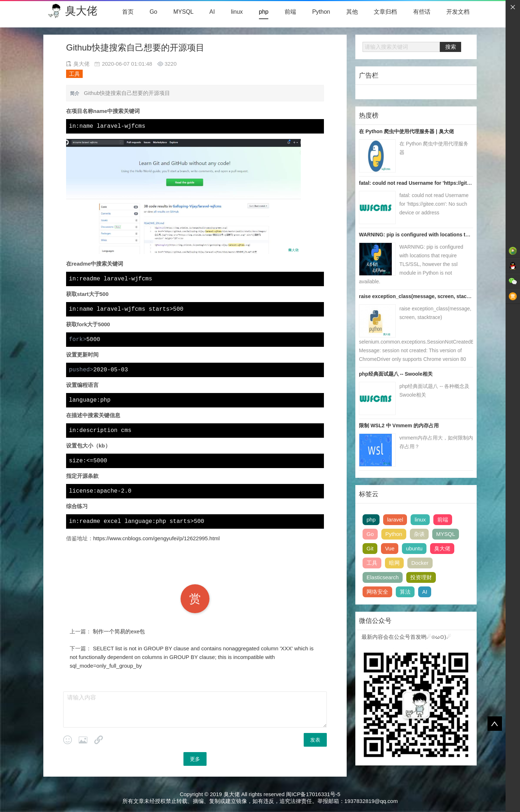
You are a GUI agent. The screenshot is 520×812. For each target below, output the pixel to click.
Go (153, 12)
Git (370, 548)
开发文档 (458, 12)
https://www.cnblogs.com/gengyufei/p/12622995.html (156, 538)
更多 (195, 759)
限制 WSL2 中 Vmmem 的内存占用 (399, 425)
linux (237, 12)
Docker (420, 563)
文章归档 (385, 12)
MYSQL (183, 12)
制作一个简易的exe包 (119, 631)
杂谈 (419, 534)
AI (212, 12)
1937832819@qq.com (371, 801)
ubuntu (414, 548)
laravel (395, 519)
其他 (352, 12)
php (264, 12)
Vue (390, 548)
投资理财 (421, 577)
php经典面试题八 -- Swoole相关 (396, 374)
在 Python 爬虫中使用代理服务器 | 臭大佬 (406, 131)
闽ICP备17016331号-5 (313, 794)
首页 (128, 12)
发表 (315, 740)
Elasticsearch (383, 577)
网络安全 (377, 592)
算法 (405, 592)
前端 (290, 12)
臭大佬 (81, 11)
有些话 (422, 12)
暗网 (394, 563)
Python (321, 12)
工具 (74, 74)
